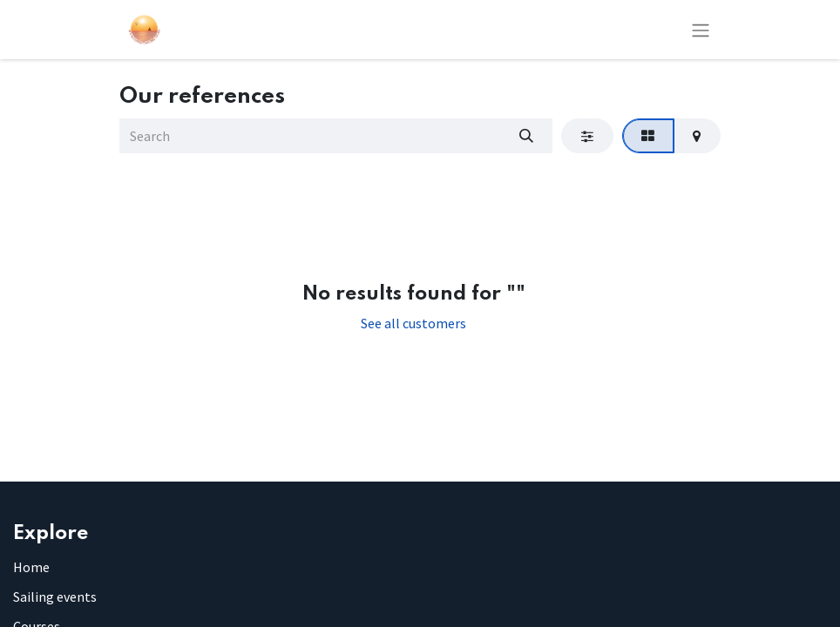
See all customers (413, 323)
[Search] (526, 136)
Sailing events (55, 597)
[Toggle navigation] (701, 30)
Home (31, 567)
